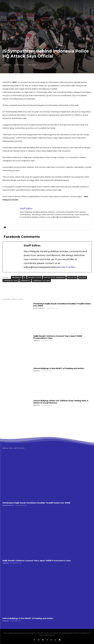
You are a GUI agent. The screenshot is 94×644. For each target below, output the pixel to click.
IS (25, 278)
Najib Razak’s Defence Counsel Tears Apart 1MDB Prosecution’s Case (58, 337)
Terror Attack (11, 280)
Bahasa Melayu (39, 308)
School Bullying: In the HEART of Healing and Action (59, 368)
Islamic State (35, 278)
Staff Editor (20, 65)
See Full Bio (68, 267)
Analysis (36, 341)
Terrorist (25, 280)
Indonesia (17, 278)
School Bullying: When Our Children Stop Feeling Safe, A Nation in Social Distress (61, 402)
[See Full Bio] (76, 267)
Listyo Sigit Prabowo (54, 278)
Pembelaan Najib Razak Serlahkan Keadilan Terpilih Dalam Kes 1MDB (62, 305)
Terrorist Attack (41, 280)
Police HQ (72, 278)
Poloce (83, 278)
